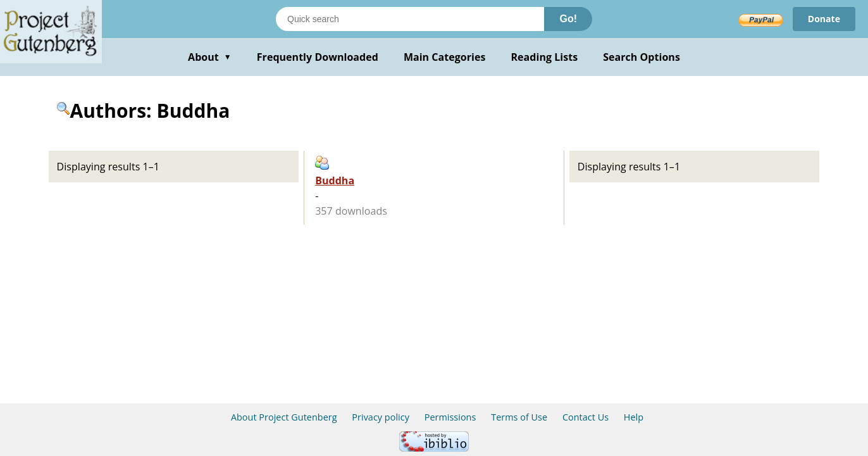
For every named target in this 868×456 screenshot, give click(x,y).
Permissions (450, 417)
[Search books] (410, 19)
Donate (824, 19)
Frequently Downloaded (318, 57)
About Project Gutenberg (284, 417)
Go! (568, 19)
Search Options (642, 57)
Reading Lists (545, 57)
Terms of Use (519, 417)
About (210, 57)
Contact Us (586, 417)
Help (634, 417)
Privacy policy (381, 417)
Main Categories (445, 57)
